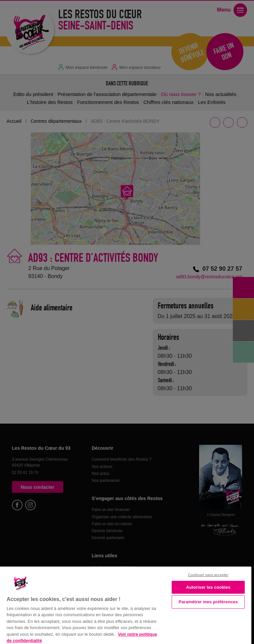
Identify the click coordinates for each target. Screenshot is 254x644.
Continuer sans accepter (208, 575)
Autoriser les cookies (208, 587)
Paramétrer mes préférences (208, 602)
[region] (126, 605)
